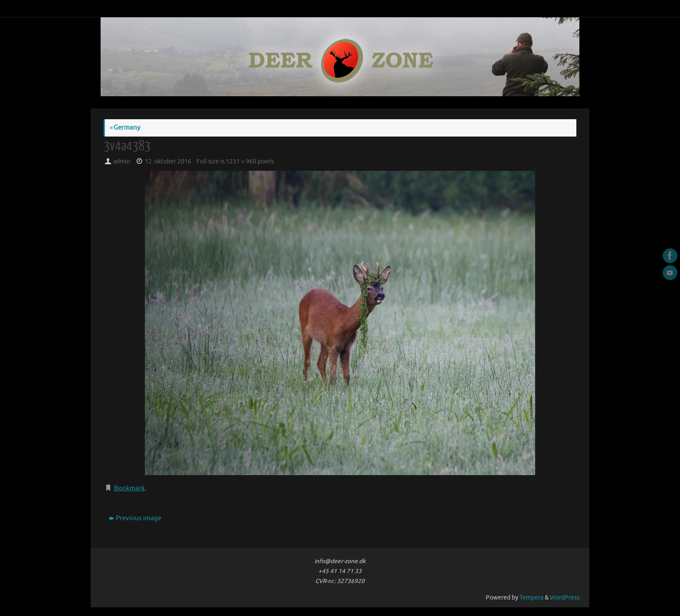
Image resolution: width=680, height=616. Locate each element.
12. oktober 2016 (168, 161)
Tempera (531, 598)
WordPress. (565, 598)
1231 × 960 (241, 161)
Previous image (135, 518)
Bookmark (129, 488)
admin (122, 161)
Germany (125, 128)
